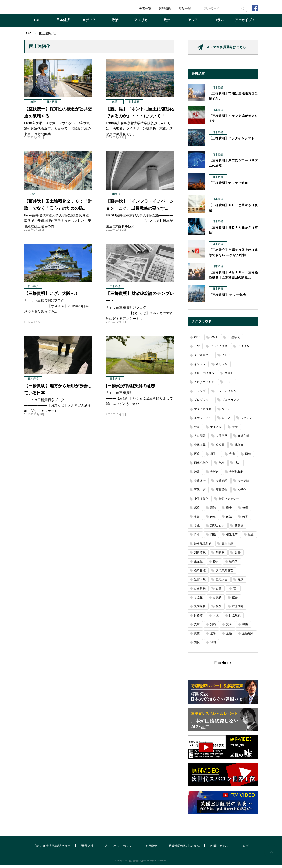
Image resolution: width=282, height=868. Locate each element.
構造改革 (232, 537)
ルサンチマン (203, 420)
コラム (219, 22)
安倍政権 (200, 483)
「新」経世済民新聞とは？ (52, 848)
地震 (197, 474)
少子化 (242, 492)
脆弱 (241, 582)
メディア (89, 22)
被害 (235, 600)
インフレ (200, 367)
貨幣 (197, 627)
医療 (197, 456)
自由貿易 (200, 591)
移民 (216, 564)
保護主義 (244, 438)
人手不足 (222, 438)
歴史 (251, 537)
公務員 (220, 447)
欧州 (167, 22)
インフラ (227, 358)
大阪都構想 (236, 474)
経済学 (233, 564)
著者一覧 (145, 9)
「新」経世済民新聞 (44, 8)
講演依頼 (165, 9)
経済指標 (200, 573)
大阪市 (215, 474)
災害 (238, 555)
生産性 (198, 564)
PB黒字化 (234, 340)
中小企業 (216, 430)
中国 (197, 430)
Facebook (223, 665)
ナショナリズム (226, 394)
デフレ (229, 385)
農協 (245, 627)
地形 (222, 465)
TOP (37, 22)
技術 (245, 510)
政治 (115, 22)
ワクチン (246, 420)
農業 (197, 636)
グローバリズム (204, 376)
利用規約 (152, 848)
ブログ (244, 848)
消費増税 (200, 555)
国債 (248, 456)
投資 (197, 519)
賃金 (229, 627)
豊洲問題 (238, 609)
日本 (197, 537)
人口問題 (200, 438)
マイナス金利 (203, 412)
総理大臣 (222, 582)
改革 (213, 519)
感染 (197, 510)
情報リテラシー (229, 501)
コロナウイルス (204, 385)
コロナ (229, 376)
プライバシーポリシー (120, 848)
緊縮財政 (200, 582)
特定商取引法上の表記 (184, 848)
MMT (214, 340)
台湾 (232, 456)
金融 (229, 636)
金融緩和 (248, 636)
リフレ (226, 412)
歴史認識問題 (203, 546)
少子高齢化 (201, 501)
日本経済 (63, 22)
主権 (235, 430)
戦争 (229, 510)
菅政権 (198, 600)
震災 (197, 645)
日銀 (213, 537)
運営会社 (87, 848)
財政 (216, 618)
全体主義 (200, 447)
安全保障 (244, 483)
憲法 (213, 510)
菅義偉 (217, 600)
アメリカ (141, 22)
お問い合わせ (220, 848)
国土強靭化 (201, 465)
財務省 (198, 618)
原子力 (215, 456)
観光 (219, 609)
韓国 (213, 645)
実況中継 (200, 492)
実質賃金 (222, 492)
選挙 (213, 636)
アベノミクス (219, 349)
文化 (197, 528)
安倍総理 (222, 483)
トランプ (200, 394)
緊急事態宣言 (224, 573)
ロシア (226, 420)
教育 (245, 519)
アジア (193, 22)
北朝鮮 (239, 447)
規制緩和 (200, 609)
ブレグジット (203, 402)
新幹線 (239, 528)
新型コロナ (217, 528)
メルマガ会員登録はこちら (226, 50)
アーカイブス (245, 22)
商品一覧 (185, 9)
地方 (238, 465)
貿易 (213, 627)
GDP (197, 340)
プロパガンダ (230, 402)
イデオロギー (203, 358)
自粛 (219, 591)
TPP (197, 349)
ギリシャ (222, 367)
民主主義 (227, 546)
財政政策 (235, 618)
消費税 (220, 555)
